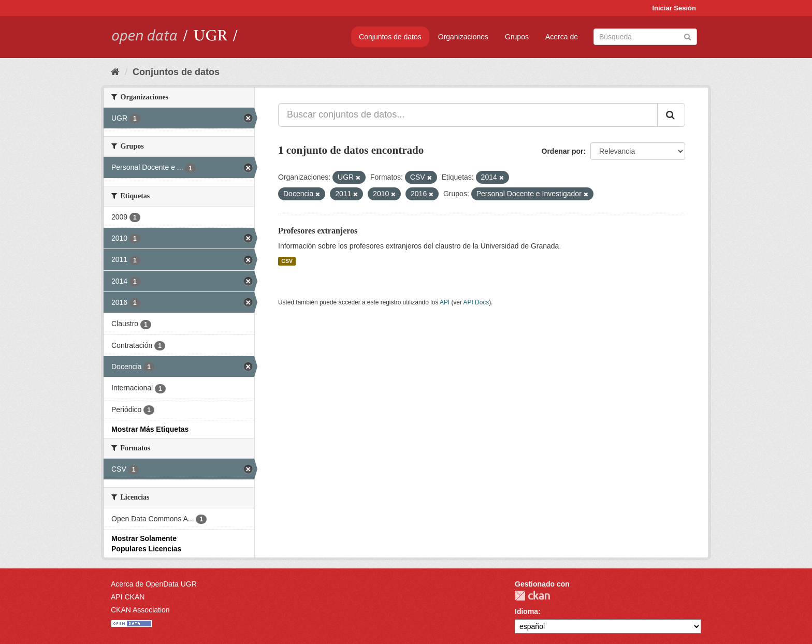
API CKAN (128, 597)
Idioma (526, 611)
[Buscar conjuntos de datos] (645, 37)
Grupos (517, 37)
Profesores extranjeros (318, 231)
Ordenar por (563, 151)
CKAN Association (140, 610)
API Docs (476, 302)
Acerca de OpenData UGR (154, 584)
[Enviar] (687, 36)
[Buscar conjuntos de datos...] (468, 115)
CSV (287, 261)
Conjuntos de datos (390, 37)
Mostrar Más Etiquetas (150, 429)
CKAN (532, 596)
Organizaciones (463, 37)
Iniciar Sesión (674, 8)
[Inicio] (115, 72)
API (445, 302)
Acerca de (562, 37)
